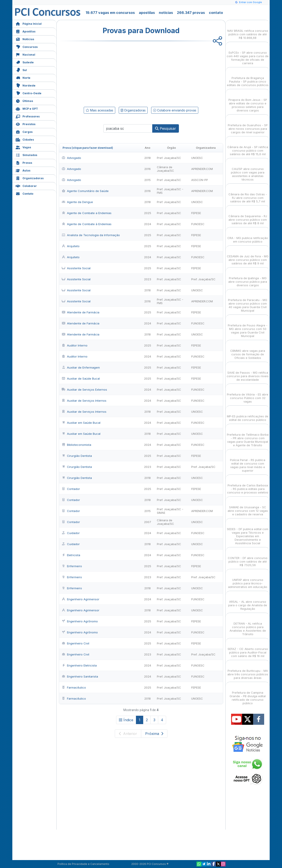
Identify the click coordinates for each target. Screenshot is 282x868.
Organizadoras (30, 178)
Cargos (24, 131)
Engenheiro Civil (75, 643)
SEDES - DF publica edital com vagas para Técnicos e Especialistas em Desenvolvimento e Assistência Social (248, 532)
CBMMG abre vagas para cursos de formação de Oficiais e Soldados (248, 350)
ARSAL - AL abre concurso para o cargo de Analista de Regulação (248, 601)
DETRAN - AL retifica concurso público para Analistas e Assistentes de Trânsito (248, 625)
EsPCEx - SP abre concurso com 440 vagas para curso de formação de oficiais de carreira (248, 54)
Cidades (25, 139)
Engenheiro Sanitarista (80, 676)
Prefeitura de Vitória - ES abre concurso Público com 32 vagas (248, 394)
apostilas (147, 13)
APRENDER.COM (202, 169)
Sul (21, 70)
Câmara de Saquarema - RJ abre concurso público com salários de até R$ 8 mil (248, 216)
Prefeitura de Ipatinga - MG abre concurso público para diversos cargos (248, 278)
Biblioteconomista (76, 445)
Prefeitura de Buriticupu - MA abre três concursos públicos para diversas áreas (248, 670)
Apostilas (26, 31)
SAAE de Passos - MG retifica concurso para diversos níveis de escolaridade (248, 372)
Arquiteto (71, 246)
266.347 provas (191, 13)
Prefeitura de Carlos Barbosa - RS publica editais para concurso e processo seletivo (248, 485)
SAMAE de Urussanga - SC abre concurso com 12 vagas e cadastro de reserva (248, 507)
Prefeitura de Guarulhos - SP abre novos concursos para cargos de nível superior (248, 125)
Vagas (23, 147)
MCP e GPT (27, 108)
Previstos (26, 124)
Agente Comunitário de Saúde (85, 191)
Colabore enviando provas (175, 110)
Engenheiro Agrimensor (81, 599)
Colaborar (26, 185)
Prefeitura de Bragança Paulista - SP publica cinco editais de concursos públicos (248, 78)
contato (216, 13)
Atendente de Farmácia (81, 312)
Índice (126, 720)
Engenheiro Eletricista (79, 665)
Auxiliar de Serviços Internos (84, 401)
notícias (166, 13)
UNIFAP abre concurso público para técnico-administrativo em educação (248, 579)
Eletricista (71, 555)
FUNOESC (198, 224)
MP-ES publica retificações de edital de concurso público (248, 414)
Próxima (154, 734)
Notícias (25, 39)
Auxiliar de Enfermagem (81, 367)
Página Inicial (29, 23)
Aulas (23, 170)
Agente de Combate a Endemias (87, 213)
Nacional (25, 54)
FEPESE (196, 213)
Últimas (24, 101)
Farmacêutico (74, 687)
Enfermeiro (72, 566)
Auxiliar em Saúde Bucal (81, 423)
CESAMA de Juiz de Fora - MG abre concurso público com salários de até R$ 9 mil (248, 256)
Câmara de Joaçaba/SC (165, 169)
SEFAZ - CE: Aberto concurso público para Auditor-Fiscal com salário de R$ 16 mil (248, 649)
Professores (28, 116)
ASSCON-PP (200, 180)
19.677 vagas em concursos (110, 13)
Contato (24, 193)
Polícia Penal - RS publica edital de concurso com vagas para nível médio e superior (248, 461)
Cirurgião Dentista (77, 456)
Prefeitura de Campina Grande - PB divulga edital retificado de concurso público (248, 694)
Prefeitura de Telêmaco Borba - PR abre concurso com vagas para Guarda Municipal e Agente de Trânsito (248, 436)
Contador (71, 489)
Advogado (71, 158)
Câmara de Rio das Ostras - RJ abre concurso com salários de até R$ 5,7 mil (248, 194)
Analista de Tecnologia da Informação (91, 235)
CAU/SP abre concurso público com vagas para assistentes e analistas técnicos (248, 170)
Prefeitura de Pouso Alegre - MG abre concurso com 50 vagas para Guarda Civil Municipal (248, 327)
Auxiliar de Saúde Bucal (81, 378)
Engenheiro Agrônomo (80, 621)
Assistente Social (76, 268)
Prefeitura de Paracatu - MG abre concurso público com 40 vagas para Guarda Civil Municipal (248, 301)
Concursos (27, 46)
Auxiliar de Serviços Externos (84, 390)
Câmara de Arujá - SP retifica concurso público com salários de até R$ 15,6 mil (248, 147)
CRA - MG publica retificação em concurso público (248, 236)
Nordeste (26, 85)
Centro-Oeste (29, 93)
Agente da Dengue (77, 202)
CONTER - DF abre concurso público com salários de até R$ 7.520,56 (248, 558)
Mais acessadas (99, 110)
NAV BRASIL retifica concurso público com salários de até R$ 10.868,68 (248, 30)
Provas (24, 162)
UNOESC (197, 158)
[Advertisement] (105, 73)
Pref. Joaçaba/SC (169, 158)
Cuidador (71, 533)
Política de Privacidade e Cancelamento (83, 864)
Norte (23, 77)
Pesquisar (166, 128)
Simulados (26, 155)
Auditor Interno (75, 345)
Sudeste (25, 62)
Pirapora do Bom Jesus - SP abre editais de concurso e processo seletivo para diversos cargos (248, 101)
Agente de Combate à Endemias (87, 224)
